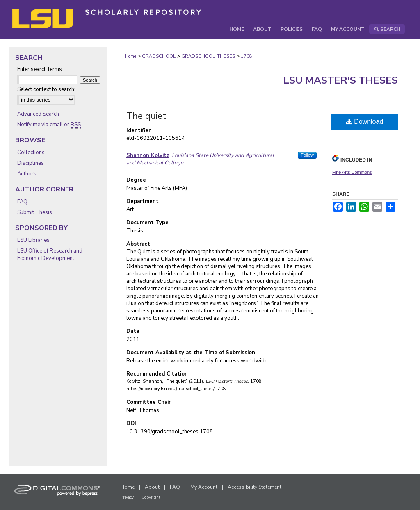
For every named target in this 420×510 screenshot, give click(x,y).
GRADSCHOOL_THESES (208, 56)
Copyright (151, 497)
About (152, 487)
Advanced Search (38, 114)
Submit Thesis (35, 212)
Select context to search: (46, 89)
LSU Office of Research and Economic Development (50, 255)
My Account (204, 487)
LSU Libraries (33, 240)
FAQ (22, 202)
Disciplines (31, 163)
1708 (247, 56)
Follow (307, 155)
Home (130, 56)
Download (365, 122)
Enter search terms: (40, 69)
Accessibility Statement (255, 487)
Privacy (127, 497)
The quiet (146, 116)
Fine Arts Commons (352, 172)
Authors (27, 174)
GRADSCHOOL (159, 56)
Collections (31, 153)
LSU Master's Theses (341, 80)
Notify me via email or (49, 125)
